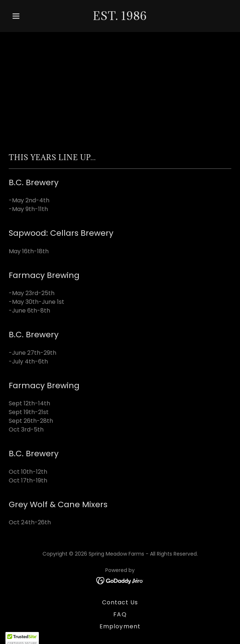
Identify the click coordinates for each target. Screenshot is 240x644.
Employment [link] (120, 626)
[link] (120, 18)
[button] (25, 16)
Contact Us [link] (120, 602)
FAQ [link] (120, 614)
